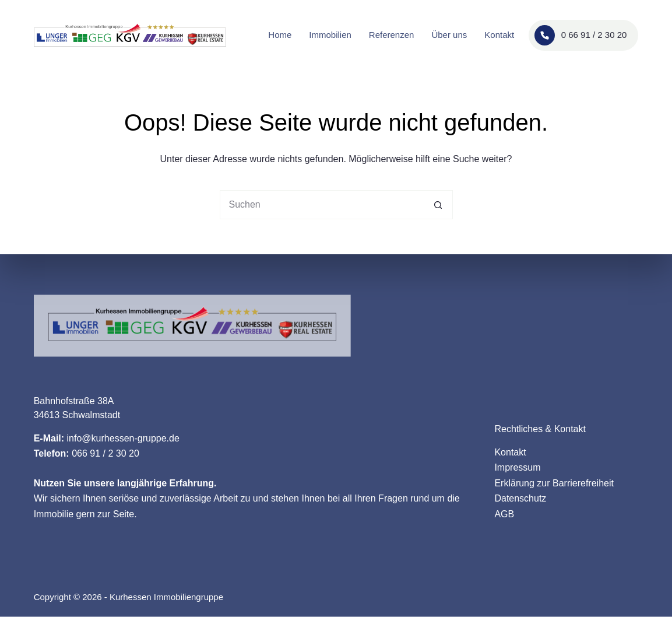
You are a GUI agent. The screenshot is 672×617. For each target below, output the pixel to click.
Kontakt (499, 35)
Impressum (517, 467)
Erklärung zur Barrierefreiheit (554, 483)
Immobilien (330, 35)
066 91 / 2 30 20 (105, 453)
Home (280, 35)
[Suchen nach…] (322, 205)
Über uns (449, 35)
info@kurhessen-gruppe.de (123, 438)
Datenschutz (520, 498)
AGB (504, 513)
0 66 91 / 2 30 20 (580, 35)
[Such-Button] (438, 205)
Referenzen (392, 35)
